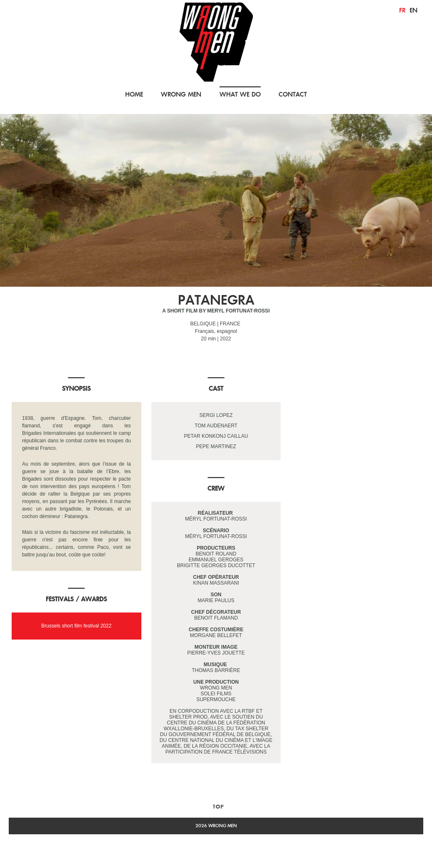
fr (402, 10)
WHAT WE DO (240, 94)
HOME (134, 94)
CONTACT (293, 94)
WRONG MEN (181, 94)
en (413, 10)
